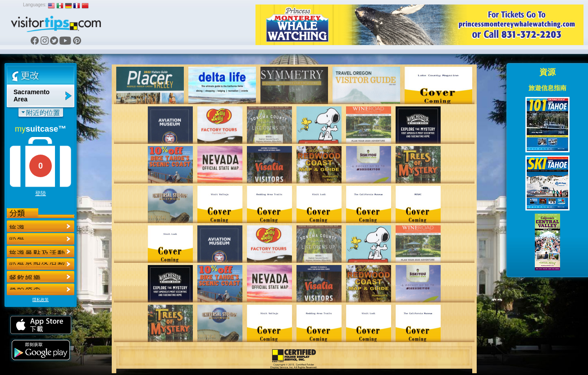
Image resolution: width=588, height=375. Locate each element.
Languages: (35, 5)
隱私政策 (41, 300)
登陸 (41, 193)
